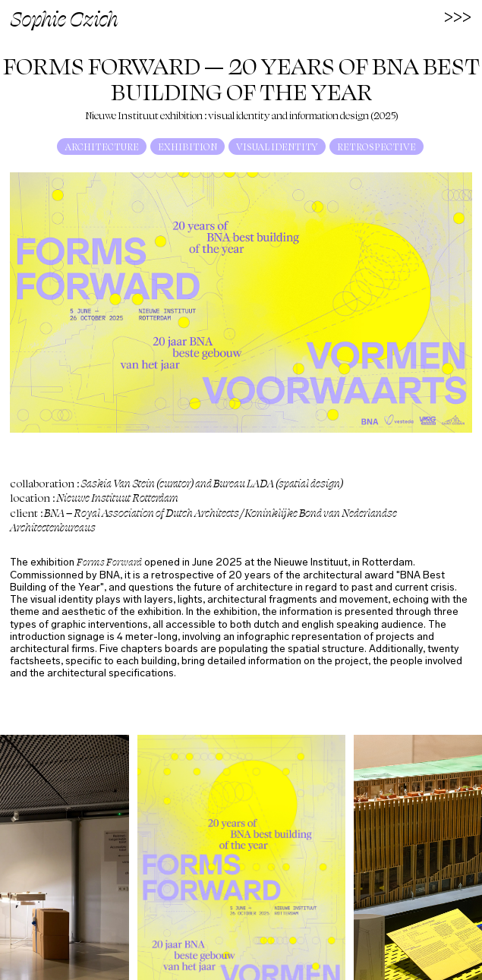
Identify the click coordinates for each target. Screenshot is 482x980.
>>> (458, 15)
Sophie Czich (64, 18)
